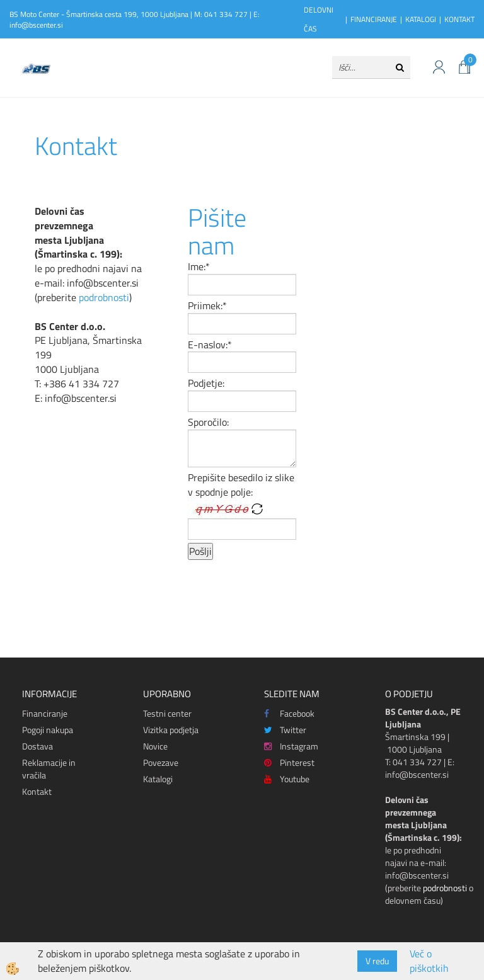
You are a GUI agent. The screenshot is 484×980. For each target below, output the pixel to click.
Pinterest (289, 762)
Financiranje (45, 713)
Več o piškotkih (429, 961)
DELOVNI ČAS (319, 19)
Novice (155, 746)
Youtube (287, 779)
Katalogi (158, 779)
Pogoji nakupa (48, 730)
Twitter (285, 730)
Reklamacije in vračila (49, 769)
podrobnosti (104, 297)
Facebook (289, 713)
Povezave (161, 762)
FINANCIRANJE (374, 19)
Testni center (167, 713)
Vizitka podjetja (171, 730)
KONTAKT (459, 19)
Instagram (291, 746)
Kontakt (37, 791)
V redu (377, 961)
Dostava (37, 746)
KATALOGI (421, 19)
